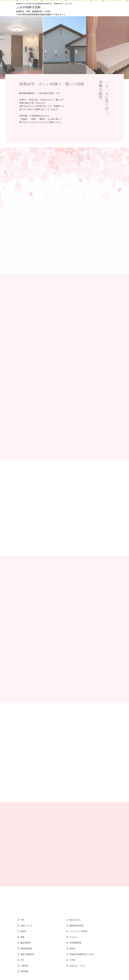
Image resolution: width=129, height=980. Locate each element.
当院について (26, 926)
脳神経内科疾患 (76, 926)
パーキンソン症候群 (78, 931)
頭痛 (22, 937)
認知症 (23, 931)
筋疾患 (72, 948)
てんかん (73, 937)
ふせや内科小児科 (28, 7)
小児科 (72, 960)
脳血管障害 (25, 943)
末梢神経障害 (75, 943)
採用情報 (24, 971)
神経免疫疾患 (26, 948)
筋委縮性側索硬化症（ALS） (82, 954)
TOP (22, 920)
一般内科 (24, 966)
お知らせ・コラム (77, 966)
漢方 (22, 960)
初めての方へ (75, 920)
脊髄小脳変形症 (27, 954)
